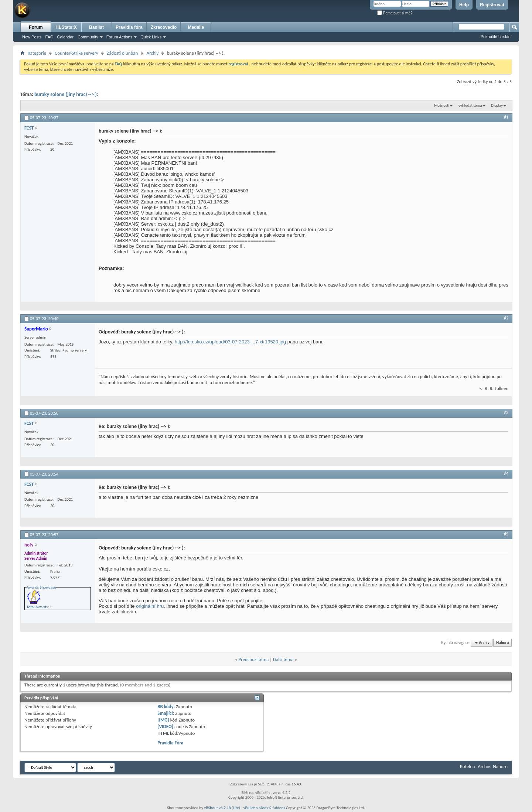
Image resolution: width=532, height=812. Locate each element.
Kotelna (467, 766)
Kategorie (37, 53)
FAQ (50, 37)
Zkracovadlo (164, 27)
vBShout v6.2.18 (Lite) (222, 808)
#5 (506, 534)
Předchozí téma (253, 659)
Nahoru (502, 643)
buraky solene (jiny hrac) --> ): (66, 94)
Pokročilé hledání (496, 37)
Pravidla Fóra (170, 743)
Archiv (152, 53)
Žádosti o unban (122, 53)
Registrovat (492, 5)
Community (88, 37)
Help (464, 5)
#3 (506, 412)
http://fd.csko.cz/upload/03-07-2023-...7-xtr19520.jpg (230, 342)
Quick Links (151, 37)
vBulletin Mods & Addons (264, 808)
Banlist (96, 27)
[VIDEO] (165, 727)
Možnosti (442, 105)
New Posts (32, 37)
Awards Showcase (41, 587)
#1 (506, 117)
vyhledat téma (470, 105)
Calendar (66, 37)
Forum (36, 27)
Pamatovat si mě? (395, 13)
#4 (506, 473)
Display (497, 105)
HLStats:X (66, 27)
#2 (506, 318)
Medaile (196, 27)
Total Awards (37, 607)
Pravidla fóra (129, 27)
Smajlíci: (166, 713)
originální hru (150, 606)
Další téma (283, 659)
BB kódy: (166, 707)
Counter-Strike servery (76, 53)
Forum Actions (119, 37)
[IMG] (163, 720)
